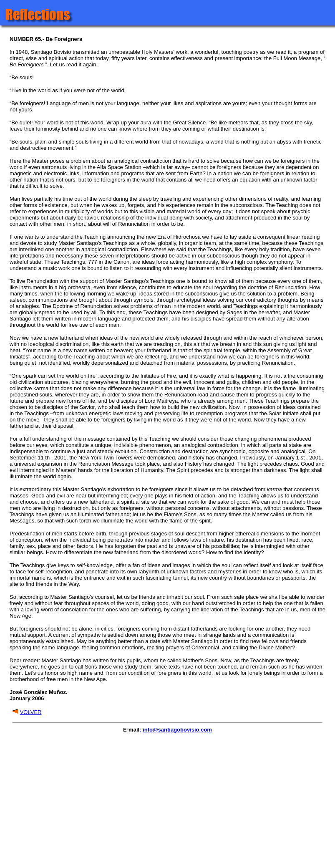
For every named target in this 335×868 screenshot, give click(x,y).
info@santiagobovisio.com (177, 730)
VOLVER (31, 712)
